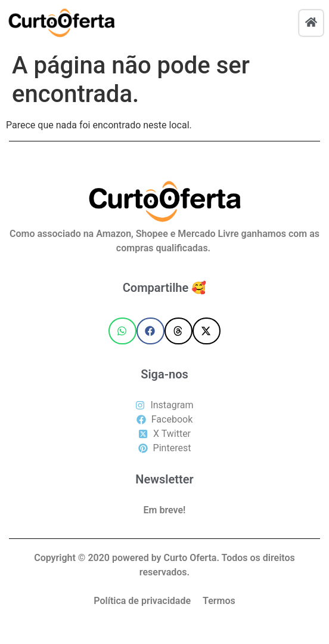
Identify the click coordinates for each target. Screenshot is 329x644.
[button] (122, 331)
